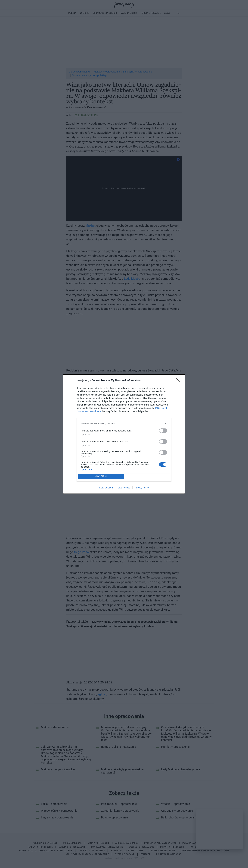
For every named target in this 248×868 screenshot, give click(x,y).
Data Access (124, 488)
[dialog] (124, 434)
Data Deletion (106, 488)
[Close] (179, 381)
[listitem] (124, 424)
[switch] (163, 431)
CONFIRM (101, 476)
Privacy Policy (142, 488)
